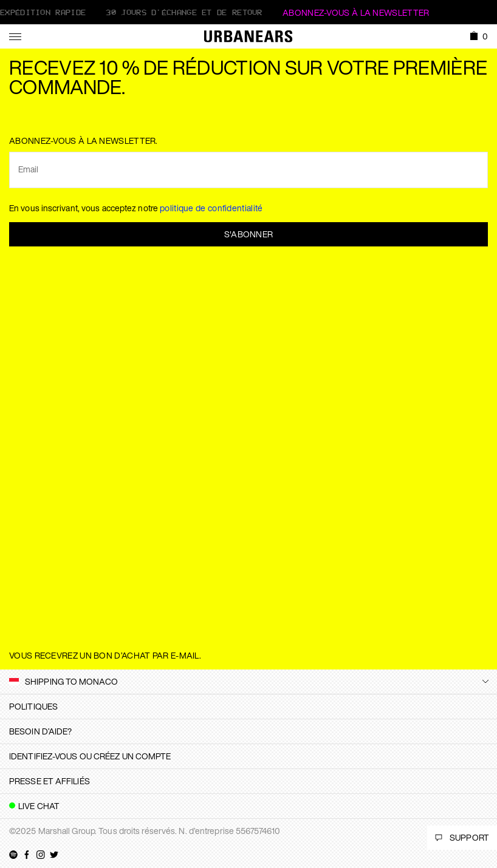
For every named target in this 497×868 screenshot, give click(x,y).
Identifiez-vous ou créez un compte (90, 756)
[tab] (249, 707)
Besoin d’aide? (40, 731)
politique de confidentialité (211, 208)
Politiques (33, 706)
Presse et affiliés (50, 781)
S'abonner (249, 234)
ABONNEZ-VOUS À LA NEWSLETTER (356, 12)
